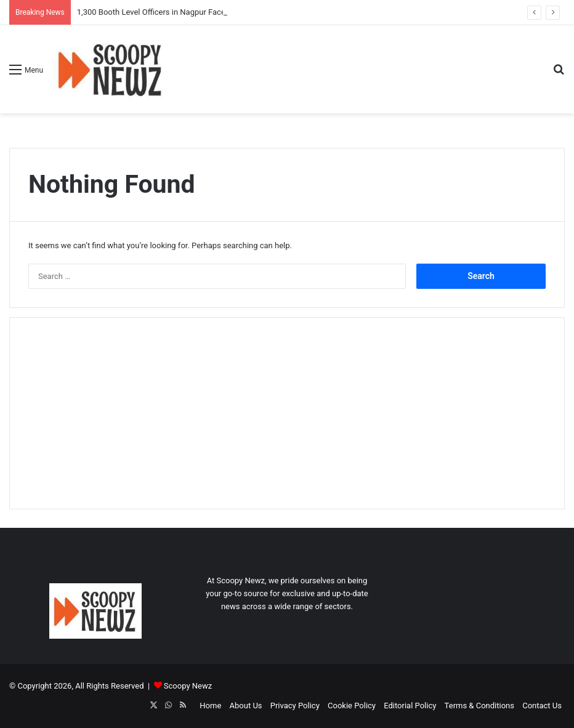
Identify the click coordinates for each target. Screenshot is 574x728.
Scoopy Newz (188, 686)
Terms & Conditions (479, 706)
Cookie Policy (352, 706)
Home (210, 706)
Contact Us (542, 706)
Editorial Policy (410, 706)
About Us (246, 706)
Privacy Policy (295, 706)
